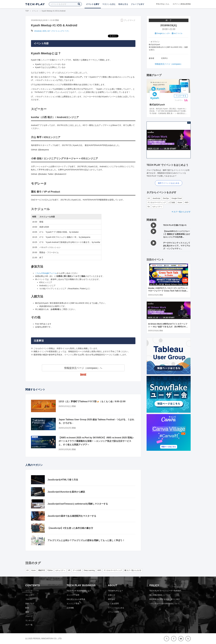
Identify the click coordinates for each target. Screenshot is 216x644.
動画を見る (123, 4)
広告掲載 (70, 608)
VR (69, 570)
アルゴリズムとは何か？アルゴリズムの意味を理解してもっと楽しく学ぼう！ (86, 540)
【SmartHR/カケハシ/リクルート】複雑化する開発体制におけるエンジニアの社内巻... (177, 234)
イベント (35, 11)
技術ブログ (30, 604)
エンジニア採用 (73, 595)
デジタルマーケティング (157, 202)
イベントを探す (93, 4)
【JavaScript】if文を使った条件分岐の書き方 (70, 528)
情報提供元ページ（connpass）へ (83, 368)
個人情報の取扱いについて (160, 595)
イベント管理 (113, 612)
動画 (27, 608)
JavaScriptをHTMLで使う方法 (63, 480)
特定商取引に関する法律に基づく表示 (165, 599)
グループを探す (138, 4)
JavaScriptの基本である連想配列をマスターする (72, 516)
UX (149, 198)
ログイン (176, 4)
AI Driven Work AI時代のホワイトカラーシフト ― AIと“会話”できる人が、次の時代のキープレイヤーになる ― (168, 327)
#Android (38, 31)
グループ (29, 616)
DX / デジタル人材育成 (76, 599)
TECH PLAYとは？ (116, 591)
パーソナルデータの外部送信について (165, 604)
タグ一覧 (29, 625)
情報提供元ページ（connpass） (169, 64)
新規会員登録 (186, 4)
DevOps (166, 198)
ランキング (30, 620)
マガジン (29, 599)
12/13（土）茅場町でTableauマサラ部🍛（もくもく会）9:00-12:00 (92, 401)
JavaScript (156, 198)
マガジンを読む (109, 4)
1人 (186, 100)
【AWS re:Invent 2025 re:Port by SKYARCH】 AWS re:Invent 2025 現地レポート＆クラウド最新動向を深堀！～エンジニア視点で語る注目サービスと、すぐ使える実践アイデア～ (96, 441)
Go (149, 207)
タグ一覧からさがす (181, 212)
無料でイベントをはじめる (169, 183)
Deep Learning (89, 570)
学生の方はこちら (163, 4)
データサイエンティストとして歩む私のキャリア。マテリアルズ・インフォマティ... (177, 246)
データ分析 (77, 570)
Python (50, 570)
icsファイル (177, 33)
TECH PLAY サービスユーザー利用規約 (165, 591)
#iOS (44, 31)
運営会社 (112, 599)
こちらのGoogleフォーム (46, 273)
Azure (180, 202)
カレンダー (30, 595)
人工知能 (172, 202)
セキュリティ (157, 207)
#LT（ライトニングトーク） (59, 31)
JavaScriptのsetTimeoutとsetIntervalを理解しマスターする (78, 504)
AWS (186, 202)
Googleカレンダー (163, 33)
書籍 (27, 612)
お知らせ (112, 595)
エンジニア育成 (73, 604)
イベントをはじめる (116, 608)
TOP (27, 11)
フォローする (181, 96)
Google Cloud (177, 198)
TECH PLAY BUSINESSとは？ (79, 591)
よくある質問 (113, 604)
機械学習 (42, 570)
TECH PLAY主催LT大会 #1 (175, 225)
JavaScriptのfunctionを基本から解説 (66, 492)
